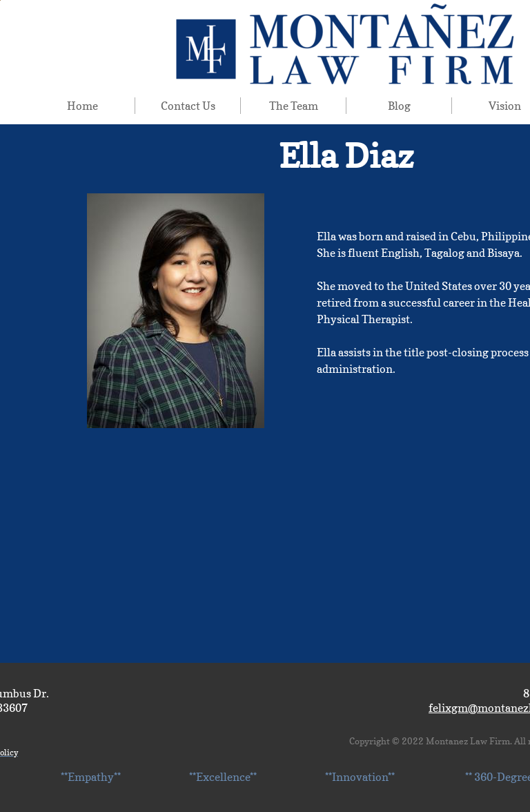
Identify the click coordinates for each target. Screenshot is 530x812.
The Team (294, 106)
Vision (505, 106)
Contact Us (188, 106)
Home (82, 106)
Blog (399, 106)
